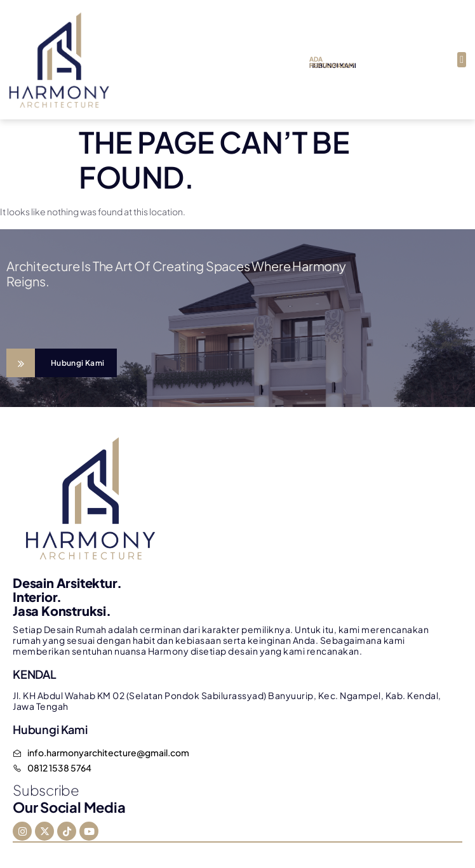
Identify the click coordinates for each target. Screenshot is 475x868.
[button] (462, 60)
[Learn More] (62, 363)
